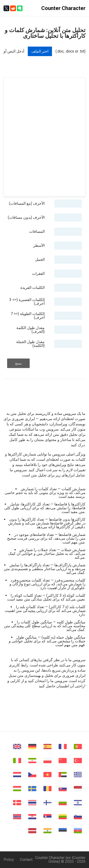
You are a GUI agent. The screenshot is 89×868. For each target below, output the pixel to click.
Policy (9, 860)
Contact (26, 860)
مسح (18, 363)
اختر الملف (40, 51)
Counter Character (63, 8)
